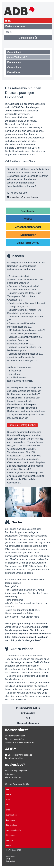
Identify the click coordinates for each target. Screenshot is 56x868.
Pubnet (9, 845)
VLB (8, 790)
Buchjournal (11, 820)
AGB (8, 859)
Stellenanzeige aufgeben (16, 771)
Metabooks (10, 835)
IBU (8, 805)
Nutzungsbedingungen (28, 723)
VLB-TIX (9, 795)
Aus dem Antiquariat (14, 830)
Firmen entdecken (13, 777)
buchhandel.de (12, 815)
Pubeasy (9, 840)
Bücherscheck (11, 825)
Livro (8, 810)
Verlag (28, 219)
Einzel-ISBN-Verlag (28, 243)
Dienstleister (28, 235)
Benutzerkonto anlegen (15, 736)
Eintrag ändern (28, 713)
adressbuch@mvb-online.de (22, 197)
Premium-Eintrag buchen (22, 425)
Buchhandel (28, 211)
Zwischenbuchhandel (28, 227)
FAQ (28, 718)
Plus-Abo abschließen (15, 739)
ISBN (8, 800)
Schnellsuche (28, 38)
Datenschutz (11, 861)
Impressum (10, 857)
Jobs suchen (11, 774)
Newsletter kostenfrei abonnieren (19, 742)
